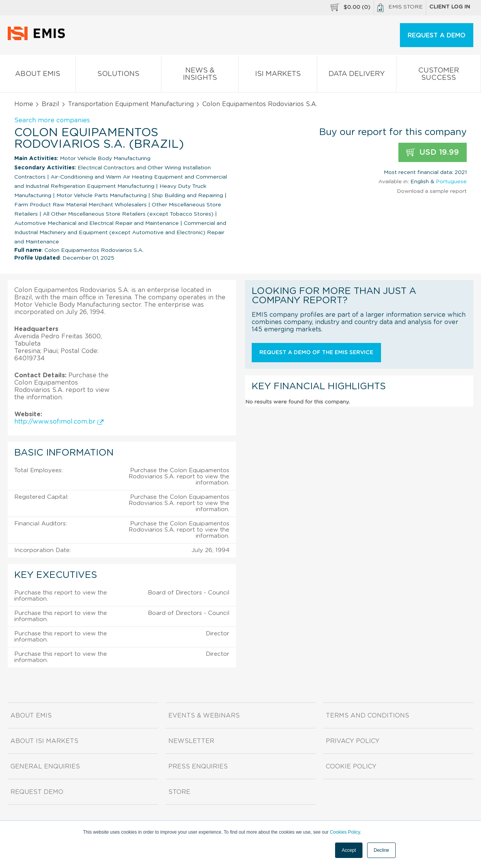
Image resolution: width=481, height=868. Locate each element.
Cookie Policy (351, 767)
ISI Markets (278, 75)
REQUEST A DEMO (437, 35)
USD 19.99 (433, 153)
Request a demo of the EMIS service (316, 353)
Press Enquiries (198, 767)
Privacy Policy (353, 741)
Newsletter (191, 741)
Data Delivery (357, 75)
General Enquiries (45, 767)
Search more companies (52, 120)
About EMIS (38, 75)
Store (179, 792)
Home (24, 104)
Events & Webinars (204, 716)
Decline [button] (381, 850)
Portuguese (451, 182)
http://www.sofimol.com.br (59, 422)
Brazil (51, 104)
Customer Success (439, 76)
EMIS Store (400, 8)
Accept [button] (349, 850)
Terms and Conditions (368, 716)
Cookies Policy (345, 832)
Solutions (118, 75)
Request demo (37, 792)
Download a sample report (432, 191)
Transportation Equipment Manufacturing (131, 104)
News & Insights (200, 76)
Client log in (450, 7)
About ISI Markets (44, 741)
